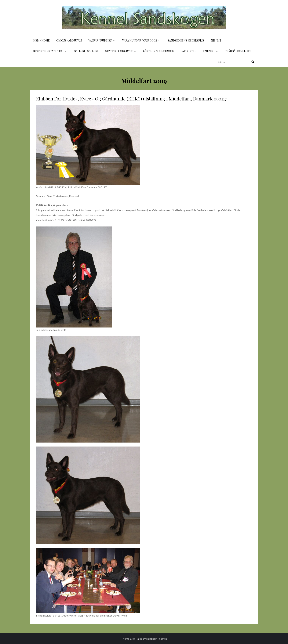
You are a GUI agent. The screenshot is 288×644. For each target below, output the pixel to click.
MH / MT (216, 40)
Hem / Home (42, 40)
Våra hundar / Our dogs (142, 40)
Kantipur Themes (157, 639)
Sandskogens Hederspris (186, 40)
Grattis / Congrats (121, 51)
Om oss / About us (69, 40)
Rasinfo (211, 51)
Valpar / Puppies (102, 40)
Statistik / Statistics (50, 51)
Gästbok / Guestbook (159, 51)
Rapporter (188, 51)
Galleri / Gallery (86, 51)
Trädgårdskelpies (238, 51)
